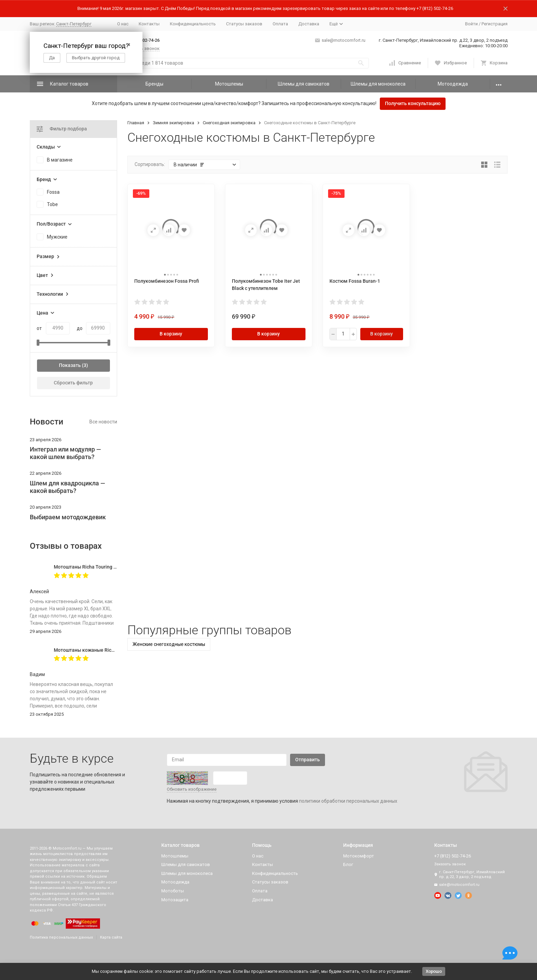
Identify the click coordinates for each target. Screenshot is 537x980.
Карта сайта (111, 937)
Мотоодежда (453, 84)
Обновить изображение (192, 789)
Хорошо (434, 971)
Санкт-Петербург (74, 24)
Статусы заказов (244, 24)
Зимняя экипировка (173, 123)
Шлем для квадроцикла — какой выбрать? (67, 487)
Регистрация (495, 24)
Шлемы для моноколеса (378, 84)
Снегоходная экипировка (229, 123)
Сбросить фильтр (73, 383)
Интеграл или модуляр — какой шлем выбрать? (65, 453)
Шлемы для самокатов (304, 84)
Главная (136, 123)
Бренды (154, 84)
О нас (123, 24)
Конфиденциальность (193, 24)
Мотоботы (173, 891)
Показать (70, 365)
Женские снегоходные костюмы (169, 644)
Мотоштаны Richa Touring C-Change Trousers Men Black (116, 567)
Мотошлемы (229, 84)
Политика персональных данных (61, 937)
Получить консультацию (413, 103)
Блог (348, 864)
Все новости (103, 422)
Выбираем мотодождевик (68, 517)
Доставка (309, 24)
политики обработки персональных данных (348, 801)
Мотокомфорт (359, 856)
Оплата (280, 24)
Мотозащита (175, 900)
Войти (471, 24)
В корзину (171, 334)
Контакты (149, 24)
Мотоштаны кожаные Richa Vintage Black (101, 650)
